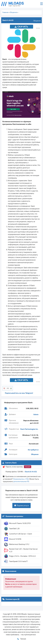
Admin (36, 414)
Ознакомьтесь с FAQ (21, 479)
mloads (28, 467)
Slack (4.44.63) (31, 472)
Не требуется (33, 450)
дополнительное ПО (21, 481)
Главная (5, 12)
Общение (13, 12)
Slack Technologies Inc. (29, 429)
